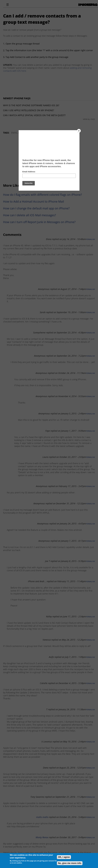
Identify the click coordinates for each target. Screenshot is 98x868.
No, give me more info (70, 863)
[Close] (79, 131)
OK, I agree (64, 857)
